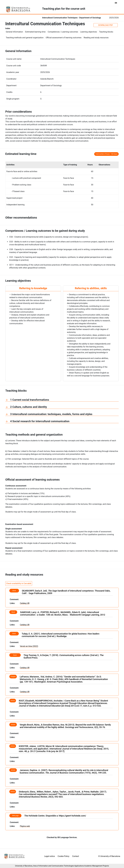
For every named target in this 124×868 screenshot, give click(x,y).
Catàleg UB (25, 603)
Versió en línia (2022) (29, 646)
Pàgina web (25, 826)
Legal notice (50, 856)
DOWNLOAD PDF (106, 25)
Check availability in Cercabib (19, 583)
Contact (76, 856)
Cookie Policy (63, 856)
